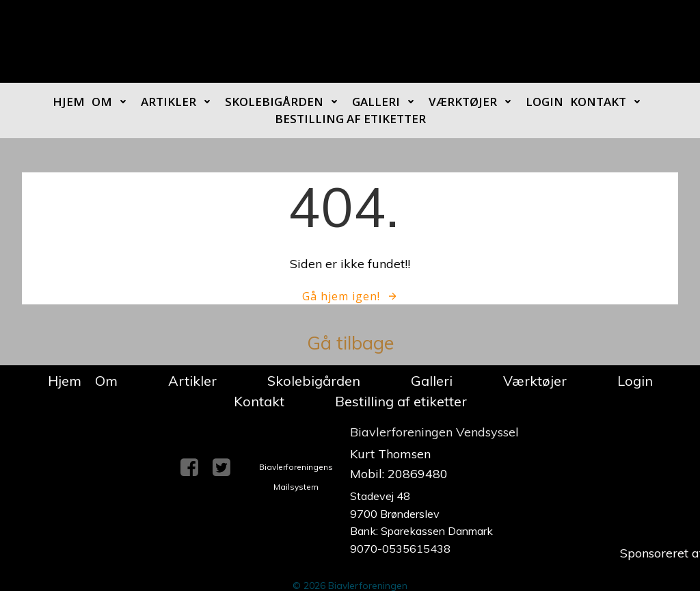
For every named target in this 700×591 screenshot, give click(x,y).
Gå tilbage (350, 343)
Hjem (69, 102)
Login (544, 102)
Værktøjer (474, 102)
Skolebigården (285, 102)
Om (113, 102)
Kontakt (609, 102)
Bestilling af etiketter (350, 119)
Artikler (179, 102)
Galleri (387, 102)
